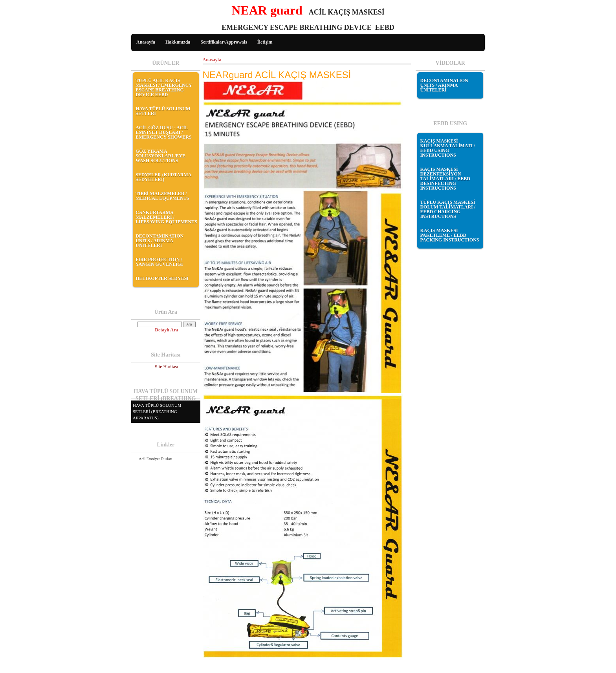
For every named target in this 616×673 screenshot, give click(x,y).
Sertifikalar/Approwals (224, 42)
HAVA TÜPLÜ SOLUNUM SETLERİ (163, 111)
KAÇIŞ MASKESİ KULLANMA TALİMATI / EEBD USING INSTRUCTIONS (447, 148)
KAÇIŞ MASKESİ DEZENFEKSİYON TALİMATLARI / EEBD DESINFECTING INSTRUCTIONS (445, 179)
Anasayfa (146, 42)
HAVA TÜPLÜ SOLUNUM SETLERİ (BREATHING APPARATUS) (157, 411)
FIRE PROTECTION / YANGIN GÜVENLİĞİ (159, 262)
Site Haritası (167, 367)
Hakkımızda (178, 42)
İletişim (265, 42)
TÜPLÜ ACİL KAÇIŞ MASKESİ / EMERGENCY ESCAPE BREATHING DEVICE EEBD (164, 88)
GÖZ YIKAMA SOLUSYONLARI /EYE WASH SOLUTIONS (160, 156)
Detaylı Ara (166, 330)
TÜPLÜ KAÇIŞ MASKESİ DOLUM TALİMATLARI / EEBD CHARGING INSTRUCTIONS (448, 209)
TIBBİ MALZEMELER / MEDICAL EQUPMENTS (162, 196)
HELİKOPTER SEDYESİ (162, 278)
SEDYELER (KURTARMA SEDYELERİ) (163, 177)
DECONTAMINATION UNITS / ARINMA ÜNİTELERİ (159, 241)
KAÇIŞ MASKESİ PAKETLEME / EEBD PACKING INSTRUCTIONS (449, 235)
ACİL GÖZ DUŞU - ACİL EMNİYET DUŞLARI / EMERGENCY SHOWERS (164, 132)
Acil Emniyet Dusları (156, 459)
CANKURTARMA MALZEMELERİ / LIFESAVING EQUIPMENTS (166, 217)
